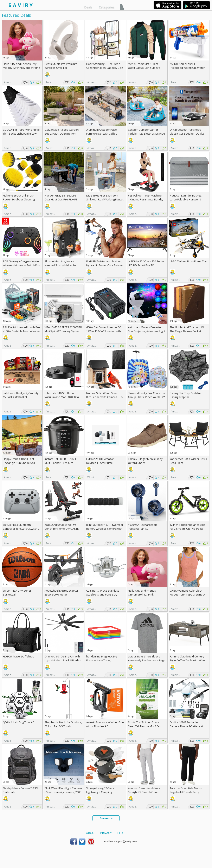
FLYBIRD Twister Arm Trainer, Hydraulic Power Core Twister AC (105, 265)
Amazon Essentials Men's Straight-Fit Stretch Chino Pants (144, 792)
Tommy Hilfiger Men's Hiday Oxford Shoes (145, 461)
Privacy (106, 833)
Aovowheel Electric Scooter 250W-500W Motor (61, 593)
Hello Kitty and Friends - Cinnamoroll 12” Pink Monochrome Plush (143, 594)
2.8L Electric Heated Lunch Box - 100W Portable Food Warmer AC (22, 331)
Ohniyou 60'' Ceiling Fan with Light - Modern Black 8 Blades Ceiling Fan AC (63, 660)
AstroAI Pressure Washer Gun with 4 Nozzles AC (105, 724)
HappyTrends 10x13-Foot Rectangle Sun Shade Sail (19, 461)
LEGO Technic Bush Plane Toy (188, 261)
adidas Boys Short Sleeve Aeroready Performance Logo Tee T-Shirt (147, 660)
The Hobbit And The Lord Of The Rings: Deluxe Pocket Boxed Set (187, 331)
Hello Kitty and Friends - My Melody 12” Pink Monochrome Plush (21, 68)
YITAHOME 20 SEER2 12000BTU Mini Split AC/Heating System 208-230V (63, 331)
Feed (119, 833)
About (91, 833)
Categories (107, 7)
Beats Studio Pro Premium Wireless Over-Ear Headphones (61, 68)
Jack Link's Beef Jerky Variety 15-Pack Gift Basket (21, 395)
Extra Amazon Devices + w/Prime (100, 461)
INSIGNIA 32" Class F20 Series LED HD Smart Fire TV (146, 263)
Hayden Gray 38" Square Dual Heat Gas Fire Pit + (61, 197)
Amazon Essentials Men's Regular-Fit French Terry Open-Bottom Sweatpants (186, 792)
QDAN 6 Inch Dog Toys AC (19, 722)
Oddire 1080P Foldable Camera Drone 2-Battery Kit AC (187, 726)
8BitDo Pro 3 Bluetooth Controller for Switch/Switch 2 (21, 527)
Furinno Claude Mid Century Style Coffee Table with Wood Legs (188, 660)
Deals (88, 7)
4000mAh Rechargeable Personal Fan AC (143, 527)
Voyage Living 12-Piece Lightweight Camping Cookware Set (100, 792)
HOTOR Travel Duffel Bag (18, 656)
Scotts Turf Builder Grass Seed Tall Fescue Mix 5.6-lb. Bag (145, 726)
